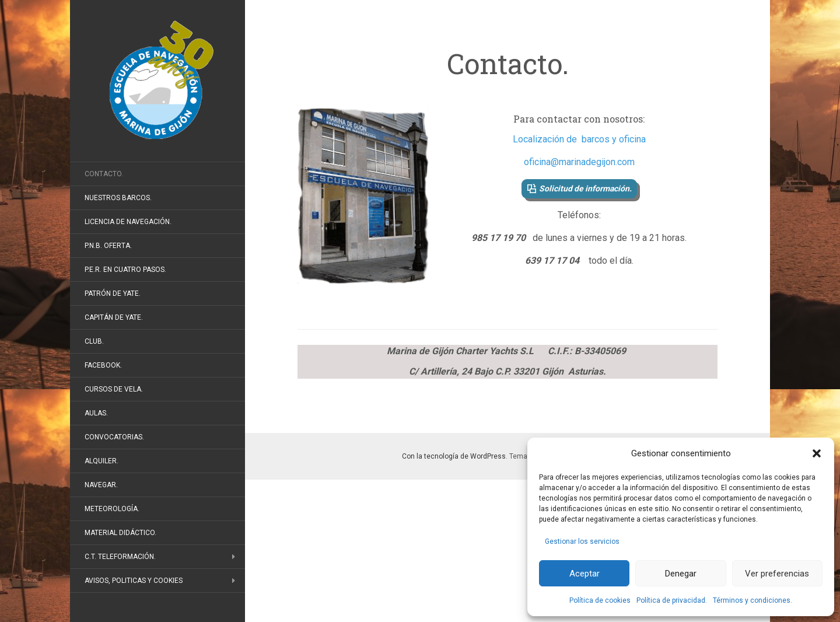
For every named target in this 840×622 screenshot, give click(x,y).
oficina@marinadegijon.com (579, 162)
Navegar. (101, 485)
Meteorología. (112, 509)
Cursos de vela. (114, 389)
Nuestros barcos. (118, 198)
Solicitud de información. (585, 188)
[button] (817, 453)
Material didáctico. (120, 533)
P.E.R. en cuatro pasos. (125, 270)
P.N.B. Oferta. (108, 246)
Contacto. (104, 174)
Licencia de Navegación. (128, 222)
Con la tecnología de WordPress (454, 456)
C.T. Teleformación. (120, 557)
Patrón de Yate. (113, 293)
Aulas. (96, 413)
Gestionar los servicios (582, 541)
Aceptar (584, 574)
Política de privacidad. (672, 600)
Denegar (681, 574)
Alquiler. (101, 461)
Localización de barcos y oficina (579, 139)
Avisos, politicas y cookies (134, 581)
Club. (94, 341)
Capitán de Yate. (114, 317)
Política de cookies (600, 600)
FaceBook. (103, 365)
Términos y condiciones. (752, 600)
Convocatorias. (114, 437)
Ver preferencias (777, 574)
